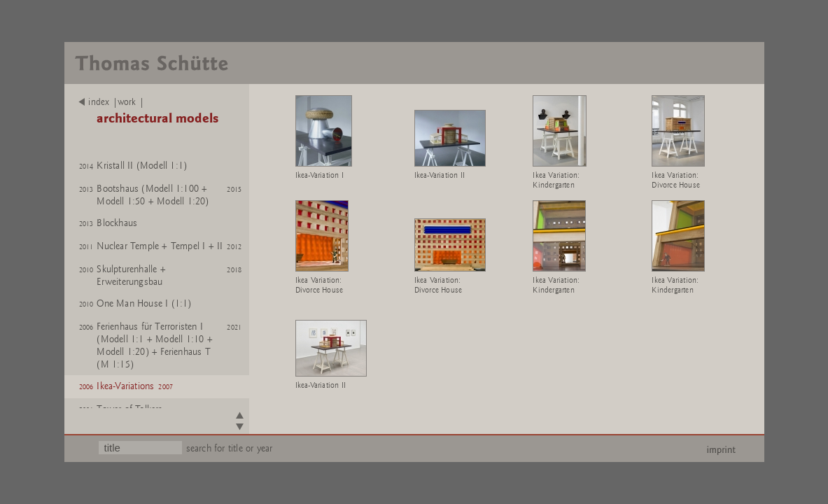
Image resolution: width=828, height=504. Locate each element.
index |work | (112, 102)
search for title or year (230, 448)
